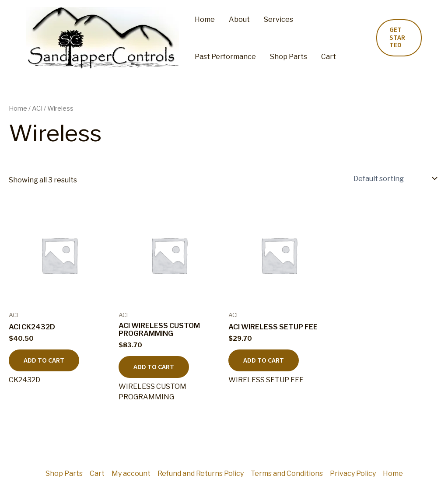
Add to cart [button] (44, 360)
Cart (329, 57)
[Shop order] (395, 178)
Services (278, 19)
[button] (399, 38)
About (239, 19)
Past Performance (225, 57)
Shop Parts (289, 57)
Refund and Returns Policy (201, 473)
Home (205, 19)
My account (131, 473)
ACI (37, 108)
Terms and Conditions (287, 473)
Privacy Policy (353, 473)
